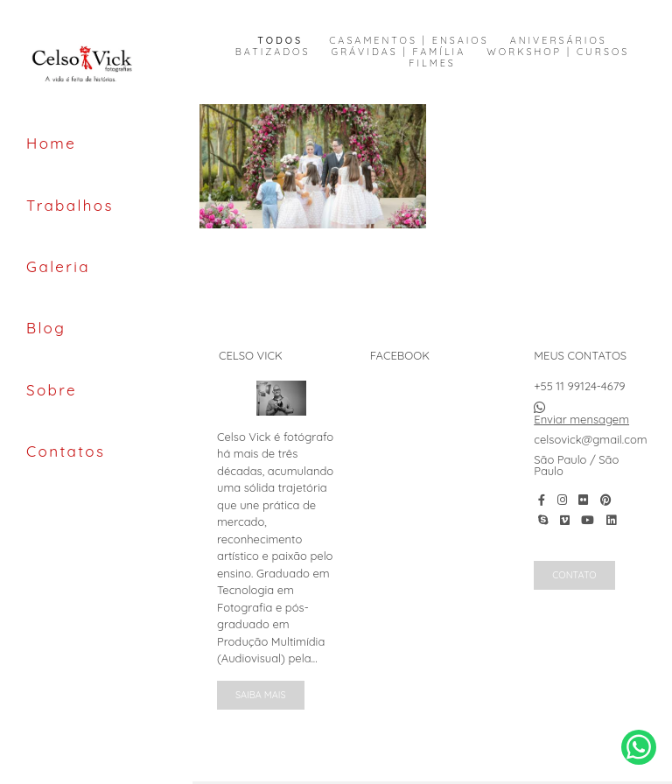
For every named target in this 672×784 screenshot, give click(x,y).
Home (51, 143)
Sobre (52, 390)
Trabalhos (70, 205)
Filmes (432, 63)
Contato (574, 575)
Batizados (273, 52)
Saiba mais (261, 695)
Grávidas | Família (398, 52)
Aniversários (559, 41)
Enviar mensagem (581, 420)
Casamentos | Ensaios (409, 41)
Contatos (66, 451)
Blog (46, 328)
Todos (280, 41)
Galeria (58, 266)
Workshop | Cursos (558, 52)
